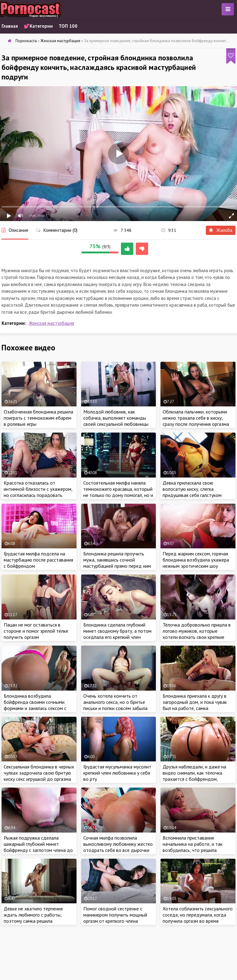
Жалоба (221, 230)
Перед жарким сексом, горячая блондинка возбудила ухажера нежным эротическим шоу (196, 560)
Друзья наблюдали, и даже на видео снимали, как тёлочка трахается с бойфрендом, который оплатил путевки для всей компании (195, 779)
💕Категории (38, 26)
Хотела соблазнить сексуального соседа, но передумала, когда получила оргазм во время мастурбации (198, 918)
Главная (10, 26)
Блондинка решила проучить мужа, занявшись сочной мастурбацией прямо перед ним (117, 560)
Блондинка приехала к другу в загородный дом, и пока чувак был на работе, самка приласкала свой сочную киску (195, 705)
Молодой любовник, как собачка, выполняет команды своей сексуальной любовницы (116, 418)
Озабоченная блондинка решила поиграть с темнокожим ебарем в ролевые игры (38, 418)
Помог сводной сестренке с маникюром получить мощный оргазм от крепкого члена (115, 915)
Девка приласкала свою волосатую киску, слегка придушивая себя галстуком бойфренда (192, 492)
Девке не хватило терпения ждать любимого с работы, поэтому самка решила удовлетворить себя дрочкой (35, 918)
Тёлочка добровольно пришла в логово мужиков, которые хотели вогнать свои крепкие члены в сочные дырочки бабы (197, 634)
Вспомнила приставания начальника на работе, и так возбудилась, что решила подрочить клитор (193, 847)
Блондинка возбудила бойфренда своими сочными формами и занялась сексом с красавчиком (35, 705)
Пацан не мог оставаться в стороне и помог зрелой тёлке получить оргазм (36, 631)
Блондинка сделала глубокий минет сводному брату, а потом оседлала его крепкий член (117, 631)
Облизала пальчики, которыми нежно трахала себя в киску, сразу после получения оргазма (196, 418)
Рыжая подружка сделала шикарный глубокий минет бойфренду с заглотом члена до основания (38, 847)
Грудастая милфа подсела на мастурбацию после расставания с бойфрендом (38, 560)
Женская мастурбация (51, 323)
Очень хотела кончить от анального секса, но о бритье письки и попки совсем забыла (115, 702)
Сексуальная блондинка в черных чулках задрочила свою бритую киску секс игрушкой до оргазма (39, 773)
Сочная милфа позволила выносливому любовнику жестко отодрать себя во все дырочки (118, 844)
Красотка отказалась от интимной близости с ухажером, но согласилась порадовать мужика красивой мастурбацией (38, 492)
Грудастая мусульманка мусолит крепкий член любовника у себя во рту (117, 773)
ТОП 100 (68, 26)
